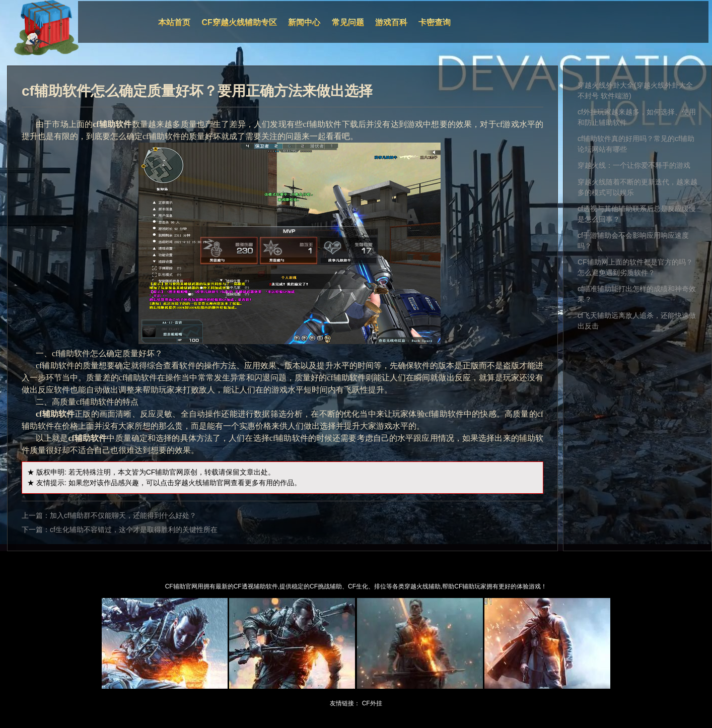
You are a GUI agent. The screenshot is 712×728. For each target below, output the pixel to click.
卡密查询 (435, 22)
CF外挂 (372, 703)
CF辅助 (158, 472)
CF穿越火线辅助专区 (239, 22)
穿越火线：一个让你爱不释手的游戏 (634, 165)
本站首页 (174, 22)
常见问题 (348, 22)
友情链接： (345, 703)
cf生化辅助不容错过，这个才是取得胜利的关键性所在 (134, 530)
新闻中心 (304, 22)
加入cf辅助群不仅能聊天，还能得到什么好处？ (123, 515)
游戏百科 (391, 22)
